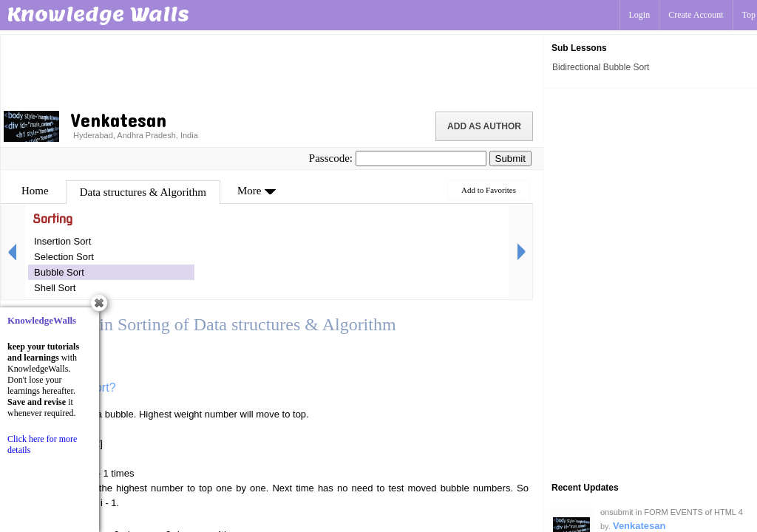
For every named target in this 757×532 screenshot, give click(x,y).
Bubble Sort (59, 272)
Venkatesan (639, 526)
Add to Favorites (489, 190)
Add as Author (484, 126)
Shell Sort (55, 288)
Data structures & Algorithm (143, 192)
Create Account (696, 15)
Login (640, 15)
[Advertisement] (272, 70)
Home (35, 191)
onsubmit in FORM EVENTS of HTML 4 (672, 512)
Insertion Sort (62, 241)
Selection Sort (64, 257)
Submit (510, 158)
